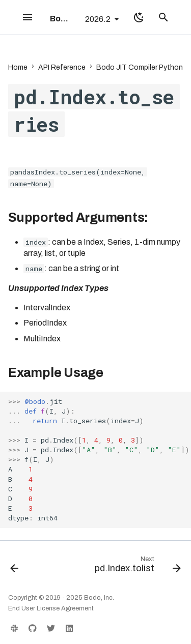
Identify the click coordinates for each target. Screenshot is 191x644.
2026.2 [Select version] (98, 19)
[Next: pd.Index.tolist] (137, 567)
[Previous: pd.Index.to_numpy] (15, 567)
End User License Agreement (51, 608)
